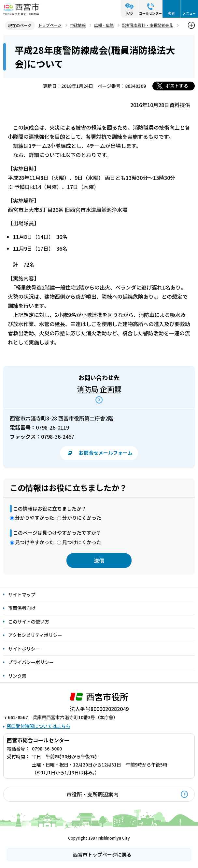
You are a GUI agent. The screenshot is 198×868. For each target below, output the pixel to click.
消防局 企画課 (99, 389)
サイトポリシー (24, 649)
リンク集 (17, 676)
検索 (171, 13)
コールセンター (150, 13)
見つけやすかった (35, 542)
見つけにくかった (82, 542)
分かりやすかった (35, 518)
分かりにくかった (82, 518)
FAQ (130, 13)
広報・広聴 (104, 25)
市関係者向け (22, 608)
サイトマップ (22, 594)
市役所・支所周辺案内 (92, 794)
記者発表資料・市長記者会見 (148, 25)
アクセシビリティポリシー (35, 635)
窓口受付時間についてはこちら (38, 726)
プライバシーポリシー (31, 662)
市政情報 (78, 25)
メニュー (189, 13)
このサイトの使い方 (29, 622)
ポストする (177, 86)
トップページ (50, 25)
